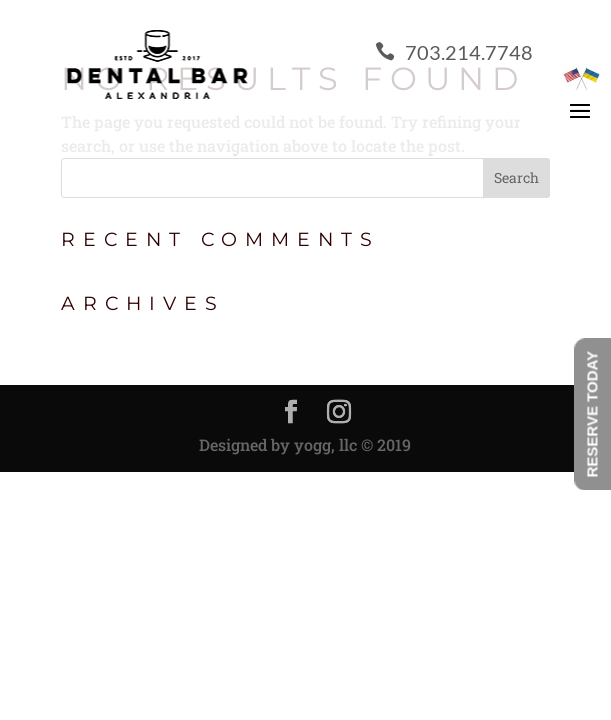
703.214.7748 (454, 52)
